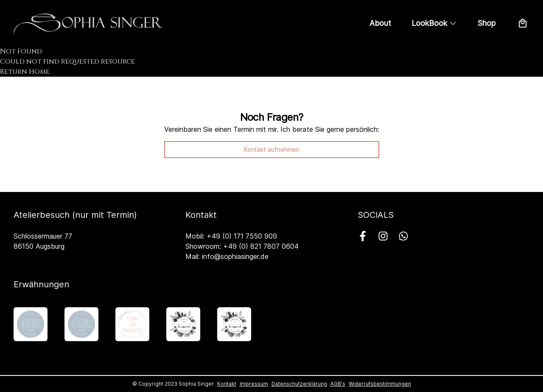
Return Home (25, 72)
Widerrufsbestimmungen (380, 384)
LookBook (434, 23)
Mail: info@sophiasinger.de (227, 256)
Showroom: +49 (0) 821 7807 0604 (242, 246)
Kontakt (227, 384)
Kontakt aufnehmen (272, 149)
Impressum (254, 384)
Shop (487, 23)
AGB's (338, 384)
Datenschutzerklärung (299, 384)
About (380, 23)
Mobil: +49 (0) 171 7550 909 (231, 236)
